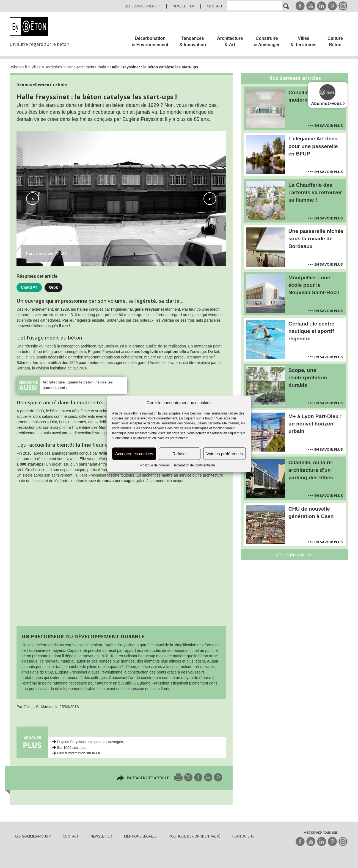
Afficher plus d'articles (295, 555)
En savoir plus (329, 126)
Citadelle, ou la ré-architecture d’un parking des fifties (311, 470)
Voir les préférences (225, 454)
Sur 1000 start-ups (72, 748)
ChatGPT (29, 287)
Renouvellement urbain (86, 67)
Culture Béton (335, 41)
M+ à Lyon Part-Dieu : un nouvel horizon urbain (315, 424)
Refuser (180, 454)
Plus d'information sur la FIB (79, 753)
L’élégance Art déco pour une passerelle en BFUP (313, 146)
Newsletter (183, 6)
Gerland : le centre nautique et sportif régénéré (311, 331)
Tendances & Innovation (193, 41)
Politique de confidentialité (195, 836)
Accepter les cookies (134, 454)
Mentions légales (140, 836)
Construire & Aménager (267, 41)
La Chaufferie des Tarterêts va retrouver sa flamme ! (315, 192)
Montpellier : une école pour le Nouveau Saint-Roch (314, 285)
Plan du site (243, 836)
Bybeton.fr (18, 67)
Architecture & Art (230, 41)
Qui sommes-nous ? (142, 6)
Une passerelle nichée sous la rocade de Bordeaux (316, 239)
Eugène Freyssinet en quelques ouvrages (90, 742)
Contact (215, 6)
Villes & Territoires (304, 41)
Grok (53, 287)
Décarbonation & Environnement (150, 41)
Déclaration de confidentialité (194, 466)
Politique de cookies (155, 466)
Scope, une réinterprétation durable (308, 378)
